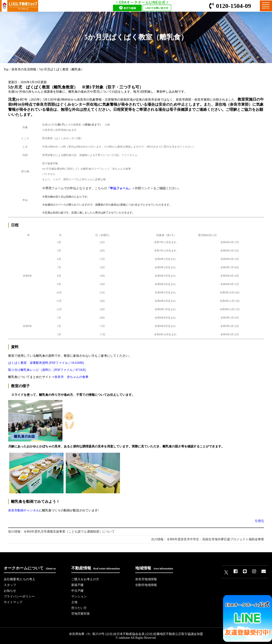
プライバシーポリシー (19, 596)
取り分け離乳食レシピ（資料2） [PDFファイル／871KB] (47, 370)
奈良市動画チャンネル (24, 510)
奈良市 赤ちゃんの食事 (71, 377)
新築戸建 (77, 585)
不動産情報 (96, 568)
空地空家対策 (81, 614)
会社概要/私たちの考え (20, 579)
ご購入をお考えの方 (85, 579)
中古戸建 (77, 591)
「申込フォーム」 (119, 188)
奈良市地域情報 (146, 579)
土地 (74, 602)
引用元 (259, 521)
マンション (79, 596)
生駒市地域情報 (146, 585)
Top (6, 69)
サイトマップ (13, 602)
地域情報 (154, 568)
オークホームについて (30, 568)
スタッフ (10, 585)
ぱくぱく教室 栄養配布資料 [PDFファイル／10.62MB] (46, 363)
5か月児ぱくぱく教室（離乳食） (62, 69)
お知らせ (10, 591)
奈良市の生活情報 (24, 69)
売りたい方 (79, 608)
